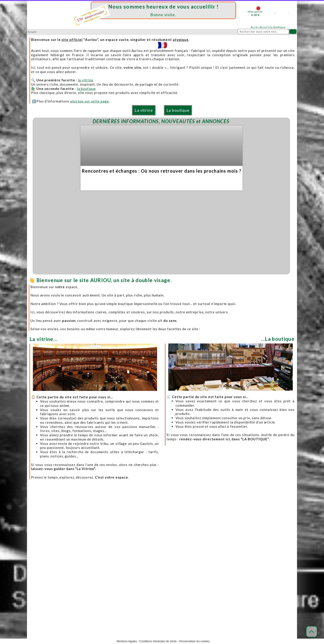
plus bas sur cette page (90, 101)
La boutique (178, 110)
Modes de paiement (167, 547)
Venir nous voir (92, 552)
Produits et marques (96, 563)
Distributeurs (91, 567)
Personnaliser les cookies (194, 641)
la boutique (86, 89)
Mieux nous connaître (96, 538)
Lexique (231, 547)
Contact (87, 558)
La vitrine (144, 110)
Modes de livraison (167, 538)
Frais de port (162, 543)
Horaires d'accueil (94, 547)
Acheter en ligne (165, 533)
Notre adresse (92, 543)
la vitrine (86, 80)
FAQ (228, 543)
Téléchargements (237, 552)
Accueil (87, 533)
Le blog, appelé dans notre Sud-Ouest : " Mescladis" (260, 538)
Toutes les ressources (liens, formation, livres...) (258, 558)
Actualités (233, 533)
